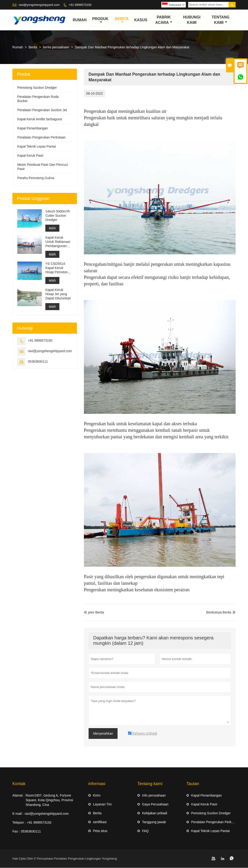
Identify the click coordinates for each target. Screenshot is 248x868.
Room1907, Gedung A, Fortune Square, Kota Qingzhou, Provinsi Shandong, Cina (49, 800)
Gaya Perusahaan (155, 804)
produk (100, 20)
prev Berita (94, 613)
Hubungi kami (192, 20)
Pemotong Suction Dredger (37, 88)
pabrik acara (164, 20)
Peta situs (100, 831)
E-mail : (18, 814)
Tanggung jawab (154, 822)
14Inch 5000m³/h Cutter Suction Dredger (58, 216)
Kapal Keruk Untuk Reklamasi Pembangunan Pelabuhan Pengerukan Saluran (58, 242)
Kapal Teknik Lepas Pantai (37, 147)
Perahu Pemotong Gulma (36, 178)
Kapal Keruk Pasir (30, 156)
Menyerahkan (103, 734)
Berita (122, 20)
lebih (52, 228)
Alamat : (18, 796)
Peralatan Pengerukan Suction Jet (42, 110)
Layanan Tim (102, 804)
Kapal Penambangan (33, 128)
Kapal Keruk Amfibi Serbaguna (40, 119)
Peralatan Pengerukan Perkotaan (41, 138)
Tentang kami (221, 20)
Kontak (19, 784)
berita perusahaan (56, 47)
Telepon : (19, 823)
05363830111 (38, 362)
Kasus (141, 20)
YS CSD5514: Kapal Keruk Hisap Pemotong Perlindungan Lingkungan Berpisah (58, 268)
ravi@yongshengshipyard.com (39, 5)
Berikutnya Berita (219, 613)
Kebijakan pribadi (155, 813)
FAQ (145, 831)
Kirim (97, 796)
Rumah (80, 20)
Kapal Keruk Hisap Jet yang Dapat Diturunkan (58, 294)
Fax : (16, 832)
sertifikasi (100, 822)
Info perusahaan (154, 796)
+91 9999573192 (80, 5)
